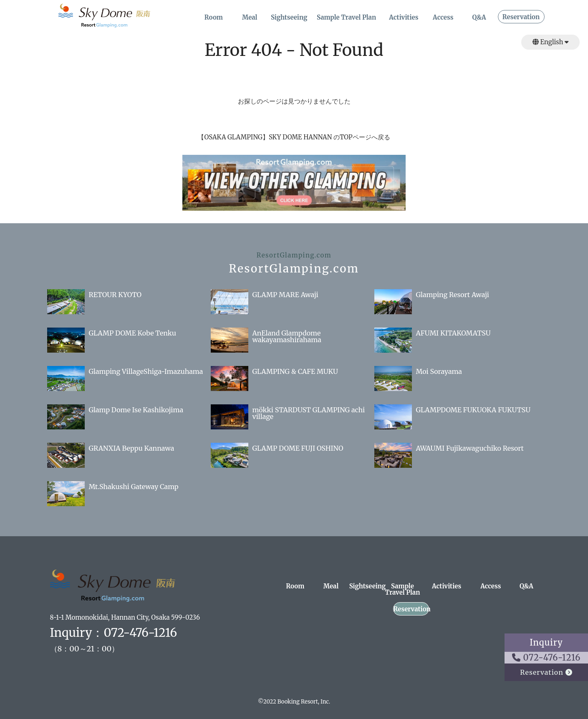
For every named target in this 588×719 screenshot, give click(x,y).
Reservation (521, 17)
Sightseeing (289, 18)
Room (214, 18)
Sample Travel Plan (346, 18)
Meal (250, 18)
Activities (404, 18)
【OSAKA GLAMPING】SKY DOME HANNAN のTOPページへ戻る (294, 137)
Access (443, 18)
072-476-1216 (546, 657)
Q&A (479, 18)
